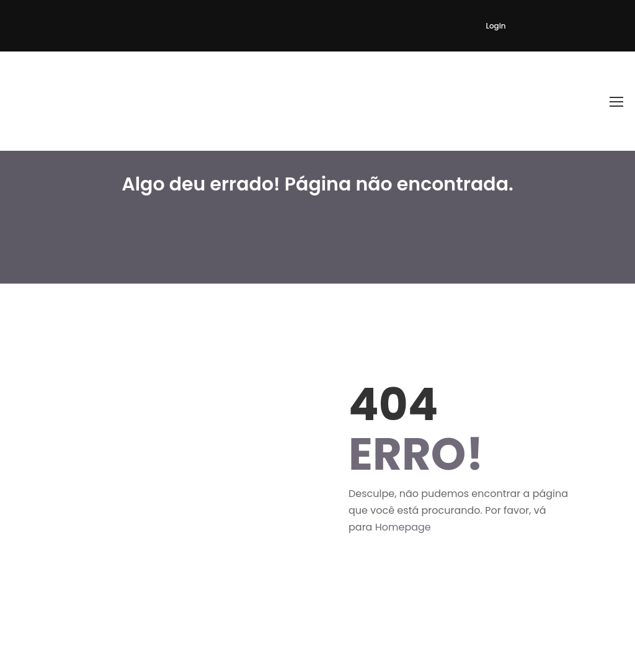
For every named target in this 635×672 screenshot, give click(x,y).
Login (496, 26)
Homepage (403, 527)
